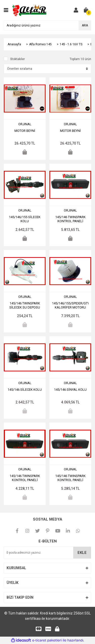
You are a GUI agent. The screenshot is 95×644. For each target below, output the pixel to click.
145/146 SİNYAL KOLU (70, 390)
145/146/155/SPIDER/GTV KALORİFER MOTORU (70, 305)
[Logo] (30, 10)
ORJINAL (25, 124)
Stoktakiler (17, 59)
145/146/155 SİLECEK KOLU (25, 219)
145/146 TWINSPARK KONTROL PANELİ (70, 219)
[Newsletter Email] (48, 553)
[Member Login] (76, 10)
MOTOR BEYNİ (25, 131)
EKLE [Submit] (82, 553)
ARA (85, 25)
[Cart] (86, 10)
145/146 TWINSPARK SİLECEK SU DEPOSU (25, 305)
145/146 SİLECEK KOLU (25, 390)
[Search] (48, 25)
